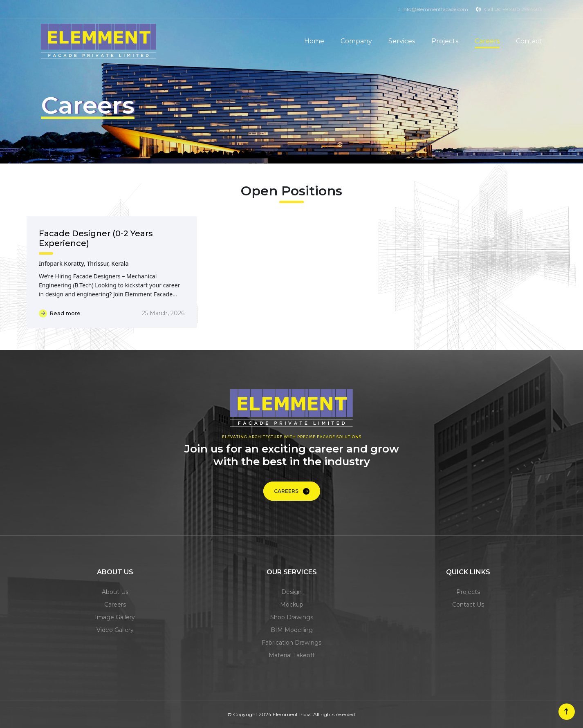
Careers (487, 41)
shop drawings (292, 617)
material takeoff (291, 655)
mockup (292, 605)
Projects (445, 41)
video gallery (115, 630)
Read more (60, 314)
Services (402, 41)
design (291, 592)
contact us (468, 605)
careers (115, 605)
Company (356, 41)
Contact (529, 41)
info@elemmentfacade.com (435, 9)
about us (115, 592)
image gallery (115, 617)
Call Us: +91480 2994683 (513, 9)
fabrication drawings (291, 643)
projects (468, 592)
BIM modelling (292, 630)
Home (314, 41)
